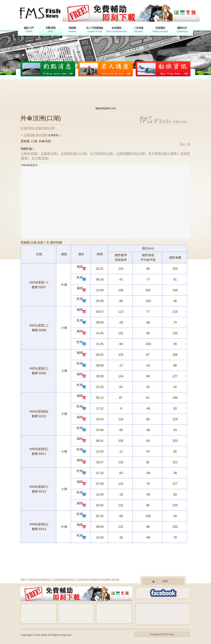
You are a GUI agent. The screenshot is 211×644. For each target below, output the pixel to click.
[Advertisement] (105, 94)
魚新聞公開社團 (111, 579)
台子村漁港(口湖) (102, 153)
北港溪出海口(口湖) (74, 153)
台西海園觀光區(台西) (131, 153)
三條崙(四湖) (29, 153)
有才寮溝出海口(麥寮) (163, 153)
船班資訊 (69, 579)
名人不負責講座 (56, 579)
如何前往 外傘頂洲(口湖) (39, 128)
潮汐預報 (41, 135)
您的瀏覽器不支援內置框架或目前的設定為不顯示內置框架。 (105, 201)
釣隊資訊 (88, 579)
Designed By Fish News (162, 634)
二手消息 (79, 579)
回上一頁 (185, 144)
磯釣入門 (26, 579)
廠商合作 (98, 579)
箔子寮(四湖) (40, 158)
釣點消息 (35, 579)
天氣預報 (29, 135)
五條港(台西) (49, 153)
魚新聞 (44, 579)
